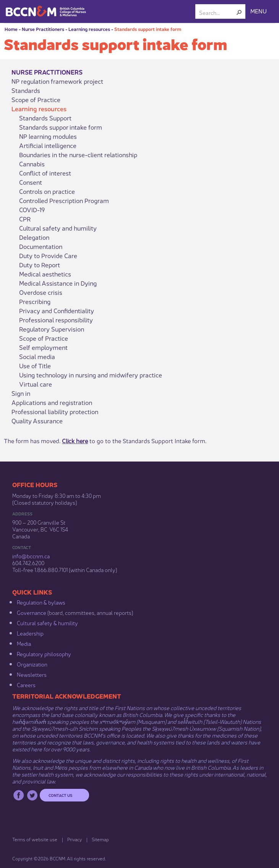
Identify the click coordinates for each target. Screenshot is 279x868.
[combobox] (217, 12)
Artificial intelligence (48, 145)
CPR (25, 219)
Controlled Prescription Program (64, 200)
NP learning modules (48, 136)
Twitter (32, 795)
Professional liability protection (55, 411)
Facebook (19, 795)
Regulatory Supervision (52, 329)
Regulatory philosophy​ (44, 653)
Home (11, 29)
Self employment (43, 347)
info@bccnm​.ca (31, 556)
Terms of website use (35, 839)
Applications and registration (52, 402)
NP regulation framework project (57, 81)
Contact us (60, 795)
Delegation (34, 237)
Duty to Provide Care (48, 255)
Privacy (75, 839)
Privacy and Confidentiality (57, 310)
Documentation (41, 246)
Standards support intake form (148, 29)
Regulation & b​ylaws (41, 602)
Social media (37, 356)
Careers (26, 684)
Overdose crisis (41, 292)
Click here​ (75, 440)
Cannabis (32, 164)
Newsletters (32, 674)
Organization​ (32, 664)
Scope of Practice (36, 99)
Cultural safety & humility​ (47, 623)
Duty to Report (40, 265)
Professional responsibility (56, 320)
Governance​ (32, 612)
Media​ (24, 643)
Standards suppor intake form (61, 127)
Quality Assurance (37, 421)
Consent (31, 182)
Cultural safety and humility (58, 228)
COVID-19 (32, 210)
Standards (26, 90)
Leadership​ (30, 633)
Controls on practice (47, 191)
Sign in (21, 393)
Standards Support (45, 118)
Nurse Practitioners (43, 29)
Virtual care (36, 384)
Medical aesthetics (45, 274)
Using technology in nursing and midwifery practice (91, 375)
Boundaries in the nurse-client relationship (78, 154)
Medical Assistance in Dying (58, 283)
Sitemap (100, 839)
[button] (239, 12)
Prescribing (35, 301)
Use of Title (35, 366)
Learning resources (89, 29)
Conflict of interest (45, 173)
